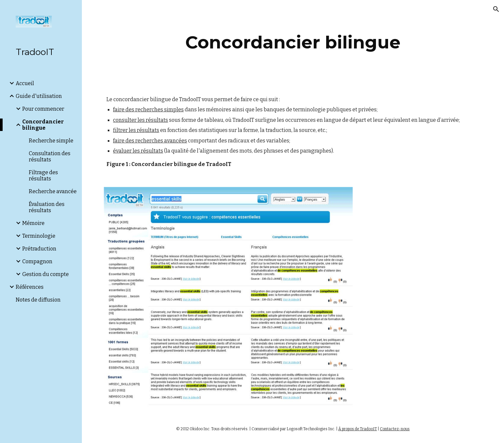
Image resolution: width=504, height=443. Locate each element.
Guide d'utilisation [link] (39, 96)
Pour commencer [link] (43, 109)
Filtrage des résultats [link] (43, 175)
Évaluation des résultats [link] (47, 207)
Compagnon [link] (37, 261)
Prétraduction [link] (39, 249)
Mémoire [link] (33, 223)
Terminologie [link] (39, 236)
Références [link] (30, 287)
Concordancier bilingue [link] (43, 125)
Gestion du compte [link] (46, 274)
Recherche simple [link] (51, 141)
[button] (496, 9)
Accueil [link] (25, 83)
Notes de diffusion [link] (38, 300)
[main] (293, 42)
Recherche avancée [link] (53, 191)
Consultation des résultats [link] (50, 157)
